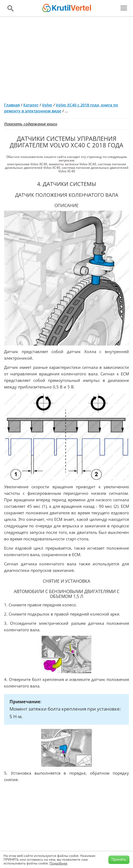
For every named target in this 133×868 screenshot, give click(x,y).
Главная (12, 105)
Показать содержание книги (31, 124)
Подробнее (59, 863)
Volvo (47, 105)
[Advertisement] (66, 57)
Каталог (31, 105)
